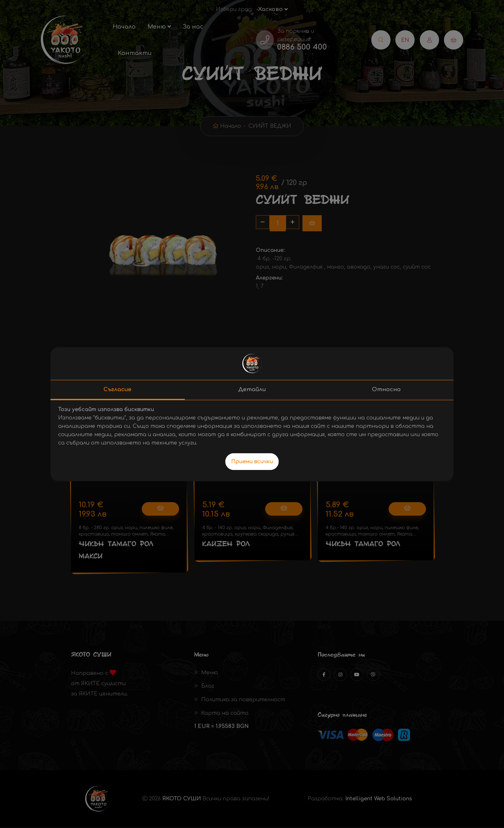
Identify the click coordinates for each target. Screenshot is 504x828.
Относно (386, 389)
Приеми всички (252, 462)
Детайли (252, 389)
